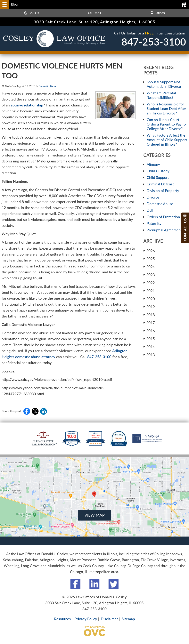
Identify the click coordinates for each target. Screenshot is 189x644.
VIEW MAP (94, 515)
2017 (149, 323)
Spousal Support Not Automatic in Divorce (164, 84)
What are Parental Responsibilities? (161, 95)
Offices (158, 13)
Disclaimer (109, 619)
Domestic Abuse (48, 86)
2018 (149, 315)
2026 (149, 251)
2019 (149, 307)
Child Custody (158, 171)
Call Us (32, 13)
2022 (149, 283)
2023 (149, 275)
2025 (149, 259)
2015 (149, 339)
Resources (62, 619)
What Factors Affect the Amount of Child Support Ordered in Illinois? (167, 140)
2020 (149, 299)
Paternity (154, 223)
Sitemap (128, 619)
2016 (149, 331)
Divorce (153, 197)
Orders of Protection (163, 217)
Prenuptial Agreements (165, 230)
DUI (150, 210)
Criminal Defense (161, 184)
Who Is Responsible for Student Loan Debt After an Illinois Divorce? (166, 108)
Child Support (158, 177)
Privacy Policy (86, 619)
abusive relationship (27, 105)
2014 (149, 347)
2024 (149, 267)
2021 (149, 291)
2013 (149, 355)
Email (94, 13)
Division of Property (163, 191)
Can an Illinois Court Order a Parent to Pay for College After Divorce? (167, 124)
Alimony (153, 164)
